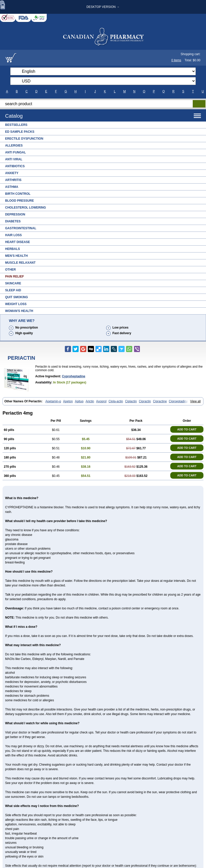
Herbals (13, 249)
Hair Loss (13, 235)
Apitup (79, 401)
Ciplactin (131, 401)
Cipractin (145, 401)
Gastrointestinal (21, 228)
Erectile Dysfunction (24, 139)
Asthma (12, 187)
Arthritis (13, 180)
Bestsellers (16, 125)
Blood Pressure (20, 201)
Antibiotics (15, 166)
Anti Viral (14, 159)
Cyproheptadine (74, 376)
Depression (15, 214)
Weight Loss (16, 304)
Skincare (13, 283)
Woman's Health (19, 311)
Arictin (90, 401)
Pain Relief (15, 276)
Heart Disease (17, 242)
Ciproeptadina (178, 401)
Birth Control (18, 194)
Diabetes (13, 221)
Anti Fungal (15, 152)
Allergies (14, 146)
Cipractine (160, 401)
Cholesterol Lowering (26, 208)
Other (10, 270)
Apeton (68, 401)
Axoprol (101, 401)
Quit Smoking (16, 297)
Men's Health (16, 256)
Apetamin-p (53, 401)
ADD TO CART (187, 429)
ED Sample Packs (20, 132)
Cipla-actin (116, 401)
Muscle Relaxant (20, 263)
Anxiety (12, 173)
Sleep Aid (13, 290)
